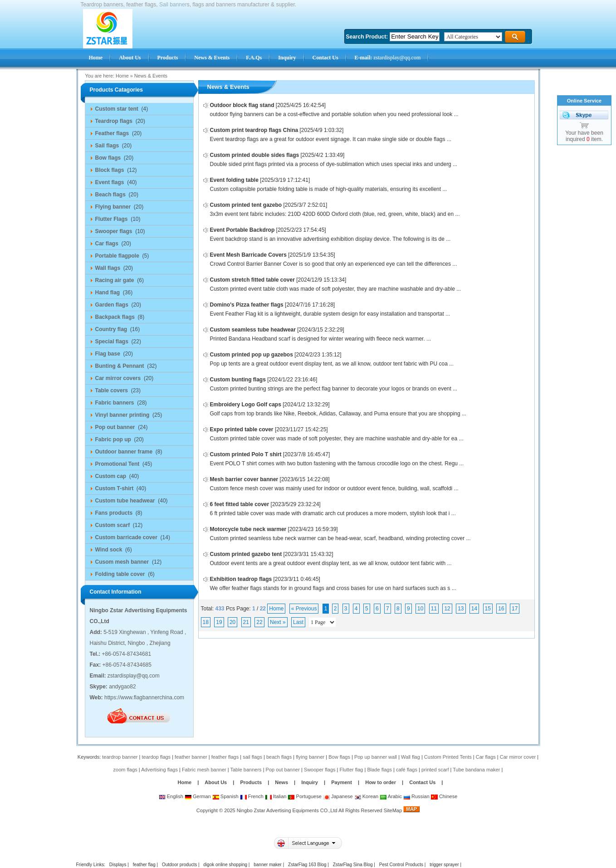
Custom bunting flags (238, 380)
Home (122, 76)
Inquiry (310, 782)
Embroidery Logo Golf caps (246, 405)
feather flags (225, 757)
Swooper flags (320, 770)
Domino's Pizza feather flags (247, 305)
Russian (416, 796)
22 (259, 622)
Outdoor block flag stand (242, 105)
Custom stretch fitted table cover (252, 280)
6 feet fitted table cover (240, 504)
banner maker (268, 865)
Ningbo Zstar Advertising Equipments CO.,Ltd (287, 810)
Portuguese (304, 796)
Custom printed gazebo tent (246, 554)
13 (461, 609)
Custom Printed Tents (448, 757)
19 (219, 622)
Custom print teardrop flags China (254, 130)
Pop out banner (283, 770)
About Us (216, 782)
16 (501, 609)
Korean (367, 796)
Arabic (391, 796)
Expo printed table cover (242, 429)
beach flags (279, 757)
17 (515, 609)
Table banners (246, 770)
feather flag (144, 865)
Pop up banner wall (376, 757)
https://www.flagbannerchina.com (144, 697)
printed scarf (435, 770)
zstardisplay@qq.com (388, 58)
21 (246, 622)
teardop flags (156, 757)
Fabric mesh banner (204, 770)
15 (488, 609)
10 (420, 609)
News (282, 782)
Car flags (486, 757)
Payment (342, 782)
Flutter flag (352, 770)
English (171, 796)
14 (474, 609)
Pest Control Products (401, 865)
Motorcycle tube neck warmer (248, 529)
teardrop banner (120, 757)
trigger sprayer (444, 865)
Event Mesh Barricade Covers (248, 255)
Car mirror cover (518, 757)
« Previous (304, 609)
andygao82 (122, 687)
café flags (407, 770)
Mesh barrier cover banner (244, 479)
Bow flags (339, 757)
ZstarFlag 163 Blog (307, 865)
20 (232, 622)
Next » (278, 622)
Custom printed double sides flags (255, 155)
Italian (276, 796)
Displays (118, 865)
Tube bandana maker (476, 770)
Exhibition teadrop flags (241, 579)
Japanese (338, 796)
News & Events (151, 76)
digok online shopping (225, 865)
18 (206, 622)
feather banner (191, 757)
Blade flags (379, 770)
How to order (381, 782)
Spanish (225, 796)
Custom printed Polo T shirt (246, 454)
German (198, 796)
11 (434, 609)
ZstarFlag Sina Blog (353, 865)
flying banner (310, 757)
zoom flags (125, 770)
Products (251, 782)
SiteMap (393, 810)
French (252, 796)
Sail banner (173, 5)
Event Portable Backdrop (242, 230)
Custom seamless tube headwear (253, 330)
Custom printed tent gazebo (246, 205)
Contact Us (422, 782)
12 (447, 609)
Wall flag (411, 757)
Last (298, 622)
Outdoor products (179, 865)
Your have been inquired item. (584, 136)
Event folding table (234, 180)
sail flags (252, 757)
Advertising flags (159, 770)
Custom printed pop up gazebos (252, 355)
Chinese (444, 796)
